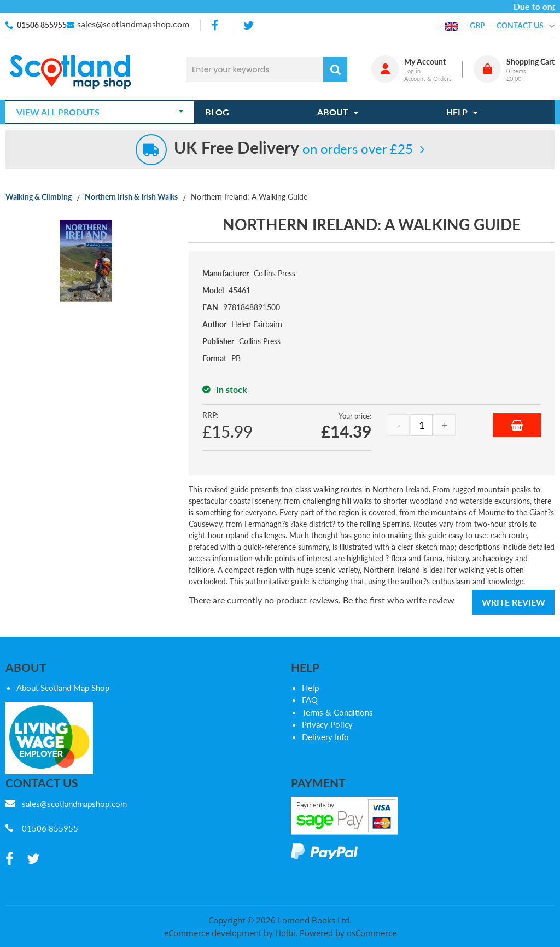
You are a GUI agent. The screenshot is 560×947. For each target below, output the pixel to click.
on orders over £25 (293, 149)
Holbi (285, 933)
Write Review (514, 602)
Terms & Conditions (337, 712)
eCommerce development (213, 933)
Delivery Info (325, 737)
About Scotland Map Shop (63, 688)
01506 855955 (42, 25)
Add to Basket (517, 425)
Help (310, 688)
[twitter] (249, 25)
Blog (217, 112)
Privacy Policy (327, 724)
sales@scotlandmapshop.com (133, 24)
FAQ (310, 700)
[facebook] (216, 25)
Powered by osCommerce (348, 933)
